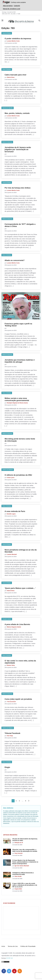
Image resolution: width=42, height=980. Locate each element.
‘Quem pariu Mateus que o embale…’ (20, 588)
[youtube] (14, 971)
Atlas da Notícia (8, 6)
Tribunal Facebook (12, 733)
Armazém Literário (7, 619)
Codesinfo (17, 6)
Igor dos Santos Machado (22, 866)
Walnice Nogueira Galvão (14, 627)
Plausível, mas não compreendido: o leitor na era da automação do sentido (25, 850)
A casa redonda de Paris (15, 511)
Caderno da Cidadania (8, 470)
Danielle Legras (11, 514)
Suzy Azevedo (19, 853)
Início (3, 946)
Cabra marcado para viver (15, 75)
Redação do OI (19, 843)
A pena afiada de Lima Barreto (17, 624)
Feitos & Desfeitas (7, 69)
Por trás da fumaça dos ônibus (18, 188)
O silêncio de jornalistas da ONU (18, 475)
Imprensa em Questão (8, 108)
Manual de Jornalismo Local (12, 9)
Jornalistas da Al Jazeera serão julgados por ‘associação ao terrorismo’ (18, 150)
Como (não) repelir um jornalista (18, 699)
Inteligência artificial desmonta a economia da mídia (23, 874)
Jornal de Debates (7, 33)
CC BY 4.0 (9, 958)
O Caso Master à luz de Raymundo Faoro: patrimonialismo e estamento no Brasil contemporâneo (25, 862)
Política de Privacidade (28, 946)
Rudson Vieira (11, 665)
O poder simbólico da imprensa (18, 39)
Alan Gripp (10, 736)
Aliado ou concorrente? (15, 260)
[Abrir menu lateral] (2, 20)
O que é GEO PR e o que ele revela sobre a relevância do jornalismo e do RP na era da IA (25, 885)
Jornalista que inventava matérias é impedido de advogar (20, 361)
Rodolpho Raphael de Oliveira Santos (17, 403)
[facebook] (4, 971)
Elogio (7, 767)
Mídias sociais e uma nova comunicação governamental (17, 399)
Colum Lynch (11, 478)
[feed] (20, 971)
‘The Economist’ (11, 702)
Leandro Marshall (12, 554)
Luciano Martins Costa (13, 41)
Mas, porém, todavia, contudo (17, 113)
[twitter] (9, 971)
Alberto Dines (11, 77)
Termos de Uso (13, 946)
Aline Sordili (18, 876)
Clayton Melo (18, 889)
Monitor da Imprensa (7, 142)
